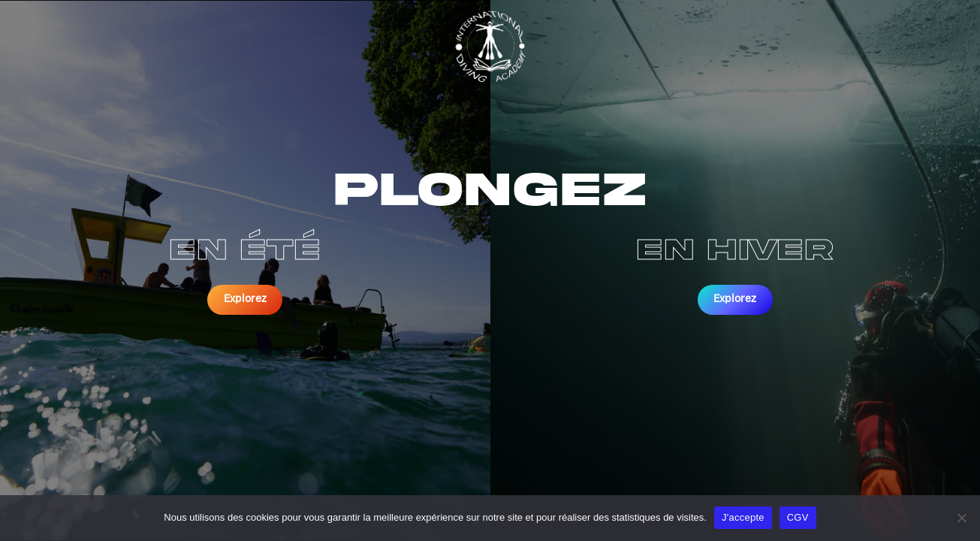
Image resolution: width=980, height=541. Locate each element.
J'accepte (743, 517)
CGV (798, 517)
